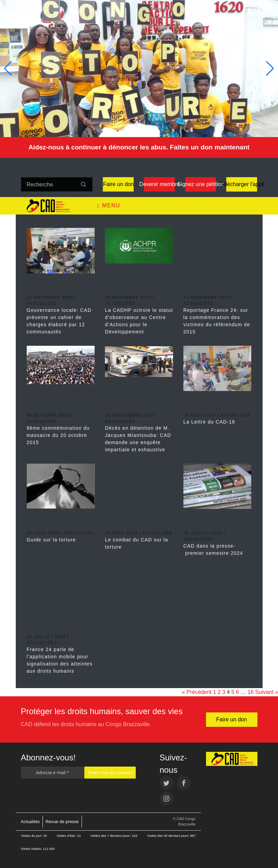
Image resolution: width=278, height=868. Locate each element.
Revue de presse (62, 822)
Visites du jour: (32, 836)
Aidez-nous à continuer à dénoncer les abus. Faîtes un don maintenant (139, 147)
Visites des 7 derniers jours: (111, 836)
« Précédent (197, 692)
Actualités (30, 822)
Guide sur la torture (51, 540)
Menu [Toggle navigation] (109, 206)
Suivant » (267, 692)
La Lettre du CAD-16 (209, 422)
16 (251, 692)
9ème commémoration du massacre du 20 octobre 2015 (58, 435)
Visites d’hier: (67, 836)
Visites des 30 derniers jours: (169, 836)
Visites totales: (32, 849)
